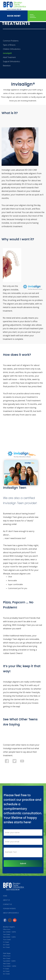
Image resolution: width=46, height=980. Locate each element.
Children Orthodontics (12, 49)
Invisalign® (7, 53)
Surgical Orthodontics (11, 61)
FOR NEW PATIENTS (9, 909)
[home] (14, 6)
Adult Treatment (9, 57)
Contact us (7, 904)
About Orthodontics (11, 913)
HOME (5, 896)
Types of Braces (9, 45)
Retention (7, 66)
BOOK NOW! (14, 16)
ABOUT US (6, 900)
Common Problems (11, 41)
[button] (37, 16)
